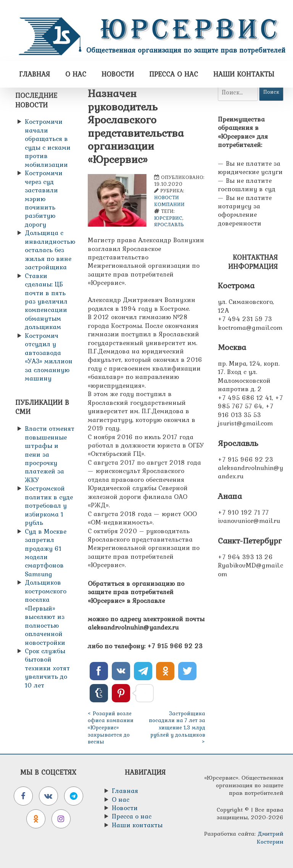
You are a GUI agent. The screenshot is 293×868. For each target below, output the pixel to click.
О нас (76, 74)
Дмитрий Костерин (270, 837)
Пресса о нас (174, 74)
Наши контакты (244, 74)
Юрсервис (191, 29)
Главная (35, 74)
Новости (118, 74)
